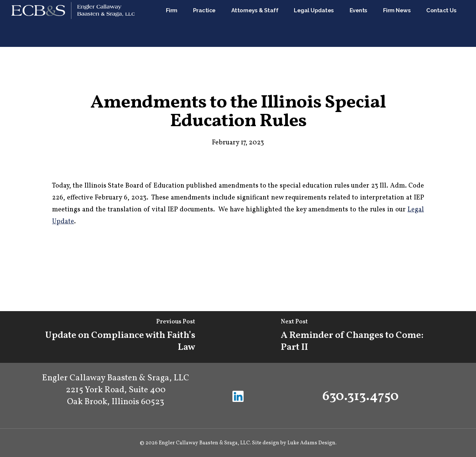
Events (379, 23)
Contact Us (446, 23)
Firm (224, 23)
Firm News (411, 23)
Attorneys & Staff (297, 23)
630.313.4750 (361, 397)
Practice (257, 23)
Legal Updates (341, 23)
